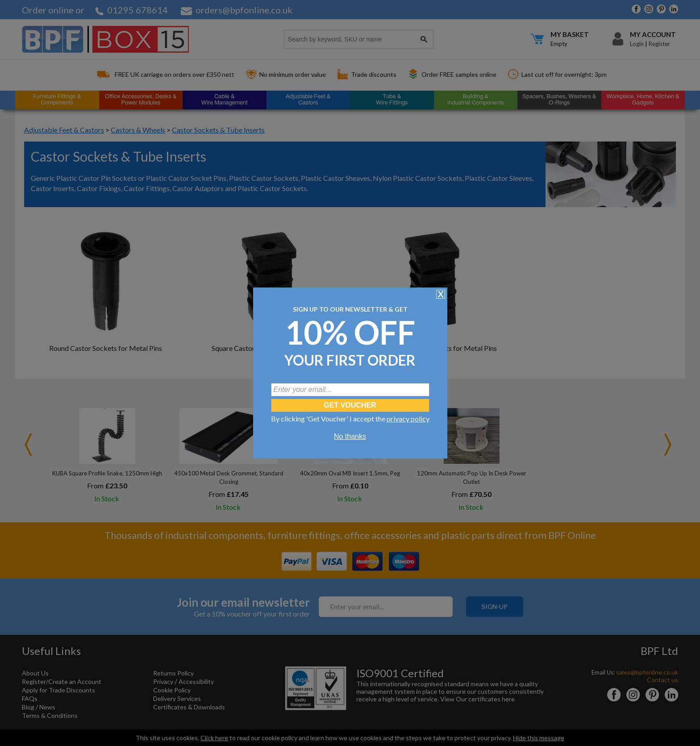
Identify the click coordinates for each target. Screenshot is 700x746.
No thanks (350, 436)
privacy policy (408, 419)
